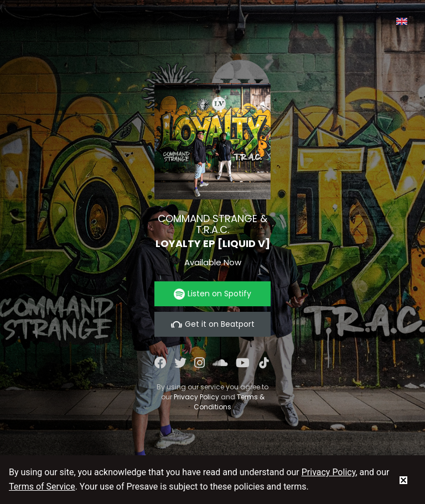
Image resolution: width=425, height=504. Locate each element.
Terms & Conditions (229, 402)
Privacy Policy (196, 397)
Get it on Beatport (213, 324)
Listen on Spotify (212, 294)
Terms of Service (42, 487)
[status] (403, 480)
